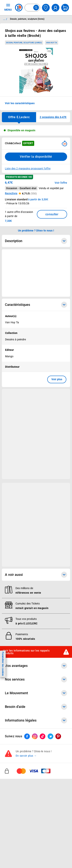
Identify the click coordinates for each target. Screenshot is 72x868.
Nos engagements (16, 807)
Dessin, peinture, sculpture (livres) (24, 43)
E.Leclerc (18, 759)
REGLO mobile (14, 724)
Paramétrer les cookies (3, 664)
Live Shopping (14, 691)
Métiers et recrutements (20, 817)
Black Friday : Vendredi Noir (22, 774)
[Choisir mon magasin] (46, 8)
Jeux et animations (17, 686)
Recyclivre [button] (11, 193)
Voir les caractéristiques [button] (20, 103)
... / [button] (5, 19)
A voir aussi (36, 575)
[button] (53, 117)
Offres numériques (16, 754)
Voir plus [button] (57, 379)
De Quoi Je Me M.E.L (18, 822)
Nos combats (13, 802)
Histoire (10, 792)
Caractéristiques (36, 305)
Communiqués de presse (20, 832)
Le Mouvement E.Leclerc (20, 797)
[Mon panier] (65, 8)
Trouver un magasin (17, 837)
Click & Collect (14, 710)
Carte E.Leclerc (14, 676)
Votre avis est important (20, 749)
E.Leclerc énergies (16, 715)
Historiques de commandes (22, 860)
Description (36, 241)
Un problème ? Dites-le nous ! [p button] (36, 231)
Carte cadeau (13, 734)
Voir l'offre (61, 183)
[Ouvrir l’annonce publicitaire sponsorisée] (36, 273)
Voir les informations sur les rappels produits (26, 652)
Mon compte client (16, 855)
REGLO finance (14, 719)
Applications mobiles (18, 744)
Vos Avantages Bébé (18, 681)
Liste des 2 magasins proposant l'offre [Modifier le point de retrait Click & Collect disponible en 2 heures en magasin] (28, 168)
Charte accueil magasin (19, 769)
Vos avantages (36, 666)
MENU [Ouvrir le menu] (8, 7)
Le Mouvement (36, 787)
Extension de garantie (18, 729)
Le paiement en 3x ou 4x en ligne (25, 764)
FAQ (7, 865)
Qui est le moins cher (18, 827)
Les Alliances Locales (18, 812)
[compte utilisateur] (55, 8)
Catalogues (12, 671)
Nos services (36, 704)
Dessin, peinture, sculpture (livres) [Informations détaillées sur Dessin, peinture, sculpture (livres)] (27, 19)
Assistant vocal (14, 739)
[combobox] (32, 8)
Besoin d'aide (36, 850)
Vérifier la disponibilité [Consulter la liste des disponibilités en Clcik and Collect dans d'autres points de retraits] (36, 157)
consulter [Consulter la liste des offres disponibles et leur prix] (52, 214)
